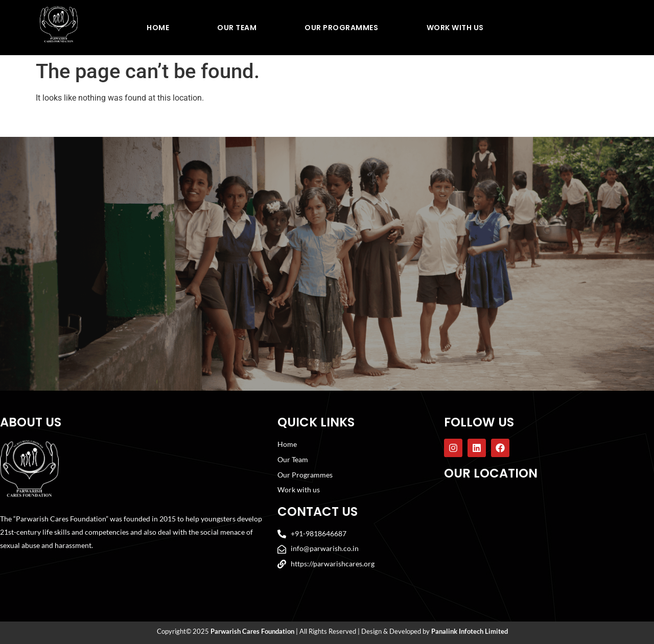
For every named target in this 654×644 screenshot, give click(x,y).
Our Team (237, 28)
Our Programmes (341, 28)
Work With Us (455, 28)
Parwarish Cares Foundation (252, 632)
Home (158, 28)
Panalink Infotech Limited (470, 632)
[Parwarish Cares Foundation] (548, 539)
